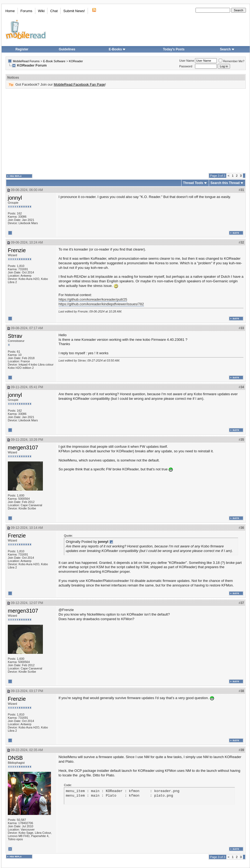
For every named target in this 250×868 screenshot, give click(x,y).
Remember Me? (232, 61)
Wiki (41, 11)
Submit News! (74, 11)
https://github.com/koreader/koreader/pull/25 (93, 299)
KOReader (76, 61)
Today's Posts (174, 49)
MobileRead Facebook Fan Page (79, 84)
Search (227, 49)
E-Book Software (54, 61)
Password (186, 66)
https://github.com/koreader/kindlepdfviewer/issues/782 (101, 304)
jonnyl (15, 198)
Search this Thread (225, 183)
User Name (187, 61)
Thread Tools (193, 183)
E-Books (117, 49)
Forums (26, 11)
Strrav (15, 336)
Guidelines (67, 49)
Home (10, 11)
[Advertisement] (120, 131)
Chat (54, 11)
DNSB (15, 758)
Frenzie (17, 250)
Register (22, 49)
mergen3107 (23, 447)
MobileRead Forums (26, 61)
